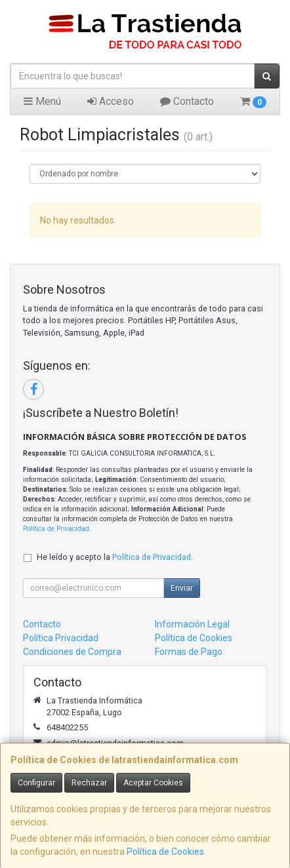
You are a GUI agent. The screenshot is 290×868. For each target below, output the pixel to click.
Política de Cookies (165, 852)
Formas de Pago (189, 652)
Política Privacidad (61, 638)
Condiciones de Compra (72, 652)
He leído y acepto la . (115, 557)
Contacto (187, 101)
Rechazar (89, 783)
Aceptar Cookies (153, 783)
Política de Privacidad (56, 529)
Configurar (36, 783)
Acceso (111, 101)
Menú (42, 101)
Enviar (182, 588)
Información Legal (192, 624)
